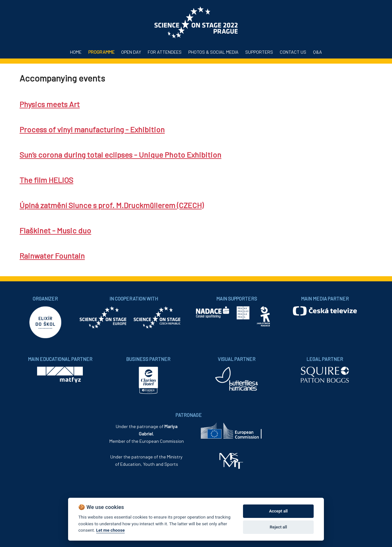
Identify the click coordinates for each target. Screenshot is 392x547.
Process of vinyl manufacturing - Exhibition (92, 129)
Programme (101, 52)
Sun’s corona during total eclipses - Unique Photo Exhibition (120, 155)
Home (76, 52)
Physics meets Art (50, 104)
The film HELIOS (46, 180)
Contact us (293, 52)
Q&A (318, 52)
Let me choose (110, 530)
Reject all (278, 527)
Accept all (278, 511)
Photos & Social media (213, 52)
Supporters (259, 52)
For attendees (165, 52)
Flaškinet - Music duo (55, 230)
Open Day (131, 52)
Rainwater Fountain (52, 256)
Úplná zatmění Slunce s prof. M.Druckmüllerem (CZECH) (112, 205)
